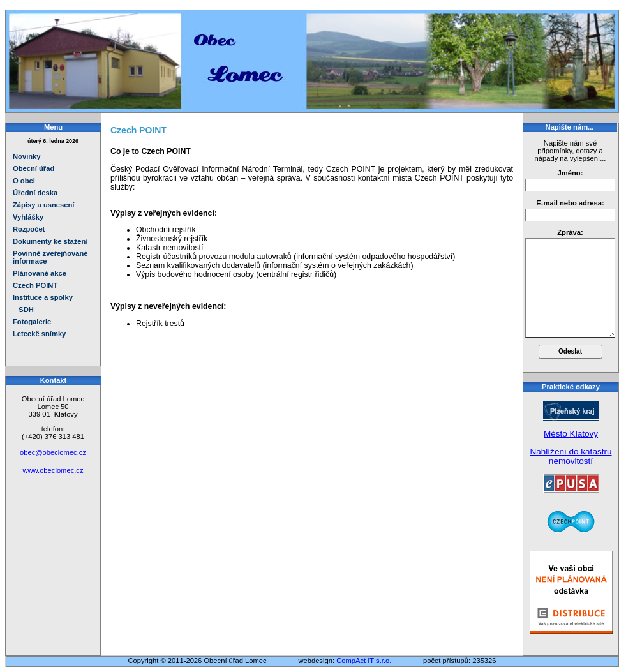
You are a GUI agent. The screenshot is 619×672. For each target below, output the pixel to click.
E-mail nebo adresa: (570, 203)
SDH (23, 310)
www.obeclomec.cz (53, 470)
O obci (24, 181)
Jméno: (571, 173)
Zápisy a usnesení (43, 205)
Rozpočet (29, 229)
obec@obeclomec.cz (53, 452)
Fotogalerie (32, 322)
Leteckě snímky (39, 334)
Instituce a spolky (43, 297)
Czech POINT (35, 285)
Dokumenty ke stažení (50, 241)
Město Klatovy (571, 434)
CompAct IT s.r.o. (364, 661)
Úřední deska (35, 193)
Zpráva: (570, 232)
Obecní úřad (34, 168)
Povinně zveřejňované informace (50, 257)
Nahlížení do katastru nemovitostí (571, 456)
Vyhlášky (28, 217)
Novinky (27, 156)
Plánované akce (40, 273)
